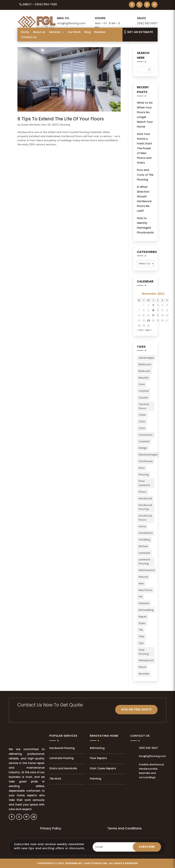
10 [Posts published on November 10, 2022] (153, 310)
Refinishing (97, 748)
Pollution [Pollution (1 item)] (144, 603)
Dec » (149, 330)
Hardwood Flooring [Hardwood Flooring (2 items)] (145, 507)
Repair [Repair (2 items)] (143, 617)
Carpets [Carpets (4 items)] (144, 391)
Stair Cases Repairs (103, 768)
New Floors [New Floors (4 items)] (145, 590)
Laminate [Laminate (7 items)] (144, 553)
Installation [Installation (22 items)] (146, 533)
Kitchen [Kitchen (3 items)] (143, 546)
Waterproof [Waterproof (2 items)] (146, 660)
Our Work (74, 32)
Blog (87, 32)
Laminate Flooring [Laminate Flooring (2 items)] (144, 562)
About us (39, 32)
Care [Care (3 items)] (142, 384)
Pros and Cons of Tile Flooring (145, 175)
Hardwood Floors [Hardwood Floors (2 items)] (145, 518)
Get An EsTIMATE (140, 32)
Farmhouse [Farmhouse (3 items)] (146, 461)
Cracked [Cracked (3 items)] (144, 441)
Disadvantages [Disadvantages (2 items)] (148, 455)
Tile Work (55, 779)
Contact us (29, 38)
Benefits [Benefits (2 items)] (144, 378)
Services (55, 32)
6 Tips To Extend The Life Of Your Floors (61, 119)
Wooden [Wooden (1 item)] (144, 674)
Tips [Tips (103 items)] (141, 643)
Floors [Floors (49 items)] (142, 492)
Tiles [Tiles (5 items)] (141, 636)
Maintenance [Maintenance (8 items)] (147, 570)
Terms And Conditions (124, 828)
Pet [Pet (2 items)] (141, 597)
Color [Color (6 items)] (142, 421)
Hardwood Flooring (62, 748)
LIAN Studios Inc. (96, 863)
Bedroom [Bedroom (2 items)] (144, 371)
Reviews (100, 32)
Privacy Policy (51, 828)
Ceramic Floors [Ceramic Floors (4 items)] (144, 406)
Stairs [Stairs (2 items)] (142, 623)
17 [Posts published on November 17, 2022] (153, 315)
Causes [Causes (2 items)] (143, 398)
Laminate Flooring (62, 758)
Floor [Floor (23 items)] (142, 468)
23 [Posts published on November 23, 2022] (149, 321)
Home (25, 32)
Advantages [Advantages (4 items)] (146, 358)
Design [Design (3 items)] (143, 448)
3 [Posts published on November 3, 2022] (153, 305)
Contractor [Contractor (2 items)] (146, 435)
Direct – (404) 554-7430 (40, 4)
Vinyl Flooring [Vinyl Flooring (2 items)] (144, 652)
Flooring (65, 125)
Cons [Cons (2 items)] (142, 428)
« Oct (140, 330)
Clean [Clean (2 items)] (142, 415)
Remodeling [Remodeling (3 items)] (146, 610)
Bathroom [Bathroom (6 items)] (145, 364)
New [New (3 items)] (141, 584)
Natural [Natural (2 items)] (143, 577)
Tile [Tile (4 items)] (141, 630)
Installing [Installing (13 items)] (144, 540)
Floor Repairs (98, 758)
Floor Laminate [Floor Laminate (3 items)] (144, 483)
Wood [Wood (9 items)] (142, 667)
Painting (96, 779)
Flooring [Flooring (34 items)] (144, 475)
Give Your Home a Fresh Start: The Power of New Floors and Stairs (145, 148)
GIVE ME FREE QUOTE (136, 709)
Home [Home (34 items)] (142, 526)
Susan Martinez (31, 125)
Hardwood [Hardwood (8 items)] (145, 498)
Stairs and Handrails (63, 768)
